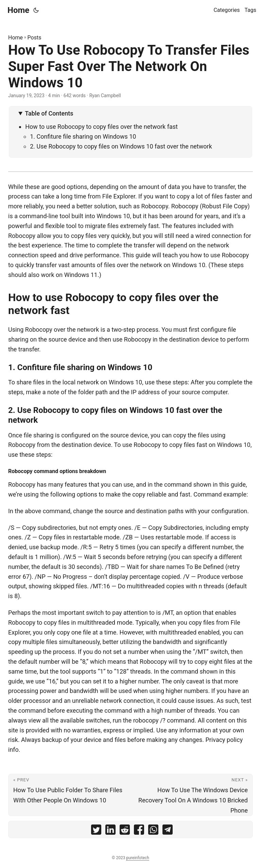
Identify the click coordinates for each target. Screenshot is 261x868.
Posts (34, 38)
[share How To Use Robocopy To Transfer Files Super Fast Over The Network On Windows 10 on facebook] (139, 831)
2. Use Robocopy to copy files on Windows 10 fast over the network (121, 146)
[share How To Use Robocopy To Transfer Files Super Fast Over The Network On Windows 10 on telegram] (168, 831)
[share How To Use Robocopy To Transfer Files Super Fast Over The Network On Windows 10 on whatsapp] (153, 831)
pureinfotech (137, 858)
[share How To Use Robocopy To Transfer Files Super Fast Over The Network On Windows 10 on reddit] (125, 831)
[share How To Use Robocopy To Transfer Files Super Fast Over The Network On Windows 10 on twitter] (96, 831)
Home (18, 10)
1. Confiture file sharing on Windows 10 (83, 136)
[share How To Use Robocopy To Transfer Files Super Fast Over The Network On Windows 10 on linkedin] (110, 831)
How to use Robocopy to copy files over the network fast (101, 127)
